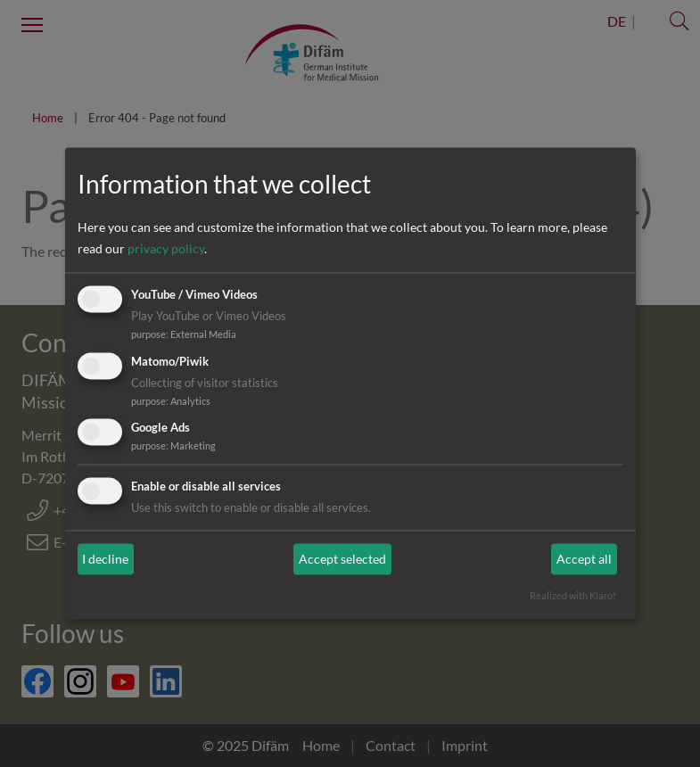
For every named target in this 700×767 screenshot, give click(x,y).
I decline (105, 559)
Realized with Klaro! (573, 596)
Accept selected (342, 559)
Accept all (584, 559)
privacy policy (166, 248)
